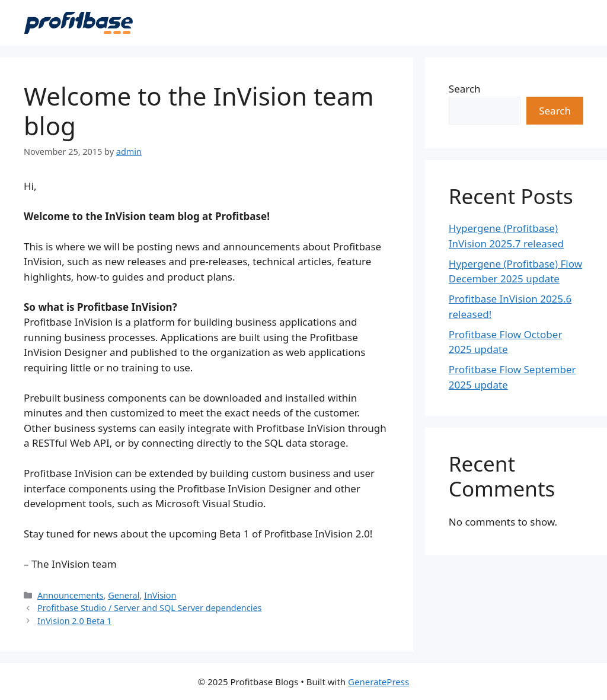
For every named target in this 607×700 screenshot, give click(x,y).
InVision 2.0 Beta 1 (74, 621)
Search (465, 89)
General (124, 595)
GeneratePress (378, 682)
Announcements (70, 595)
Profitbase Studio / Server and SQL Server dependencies (149, 608)
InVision (160, 595)
